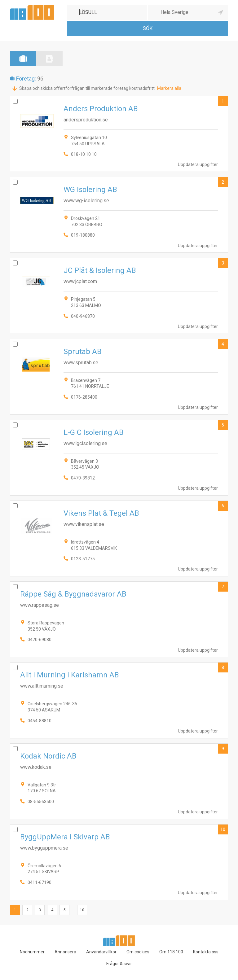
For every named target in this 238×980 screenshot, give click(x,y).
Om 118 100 (171, 952)
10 (223, 829)
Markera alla (169, 88)
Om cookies (138, 952)
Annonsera (65, 952)
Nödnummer (32, 952)
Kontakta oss (206, 952)
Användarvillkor (101, 952)
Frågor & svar (119, 964)
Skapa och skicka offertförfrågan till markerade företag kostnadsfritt (87, 88)
